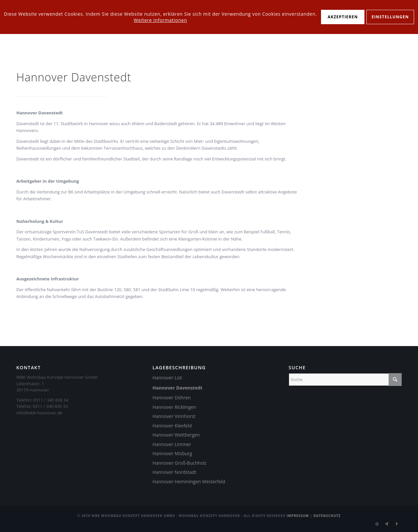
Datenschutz (327, 516)
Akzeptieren (343, 17)
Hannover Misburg (172, 453)
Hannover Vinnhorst (174, 416)
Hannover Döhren (172, 398)
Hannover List (167, 378)
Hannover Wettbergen (176, 435)
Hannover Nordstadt (174, 472)
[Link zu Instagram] (377, 524)
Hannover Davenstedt (177, 388)
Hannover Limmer (172, 444)
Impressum (298, 516)
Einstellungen (390, 17)
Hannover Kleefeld (172, 426)
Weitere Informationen (161, 20)
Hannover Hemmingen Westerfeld (189, 482)
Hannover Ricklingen (174, 407)
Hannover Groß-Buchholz (179, 463)
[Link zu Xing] (387, 524)
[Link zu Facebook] (397, 524)
